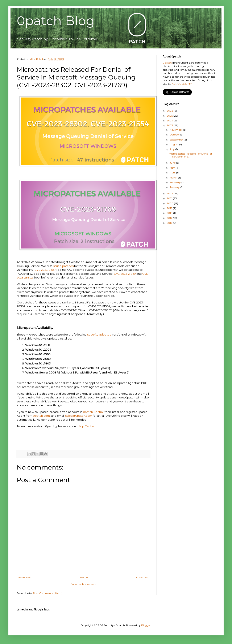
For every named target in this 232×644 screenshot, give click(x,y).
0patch (167, 63)
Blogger (146, 625)
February (175, 182)
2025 (170, 116)
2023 (170, 125)
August (174, 144)
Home (84, 577)
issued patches (63, 266)
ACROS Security (182, 84)
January (175, 187)
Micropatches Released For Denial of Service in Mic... (190, 155)
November (176, 130)
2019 (170, 208)
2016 (170, 223)
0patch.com (41, 416)
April (173, 172)
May (173, 168)
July (172, 149)
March (174, 178)
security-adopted (99, 334)
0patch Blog (56, 21)
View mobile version (84, 584)
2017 (170, 218)
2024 (170, 120)
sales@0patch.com (79, 416)
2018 (170, 213)
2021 (170, 198)
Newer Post (25, 577)
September (177, 140)
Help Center (86, 426)
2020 (170, 203)
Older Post (143, 577)
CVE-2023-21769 (125, 274)
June (173, 163)
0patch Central (93, 412)
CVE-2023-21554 (45, 270)
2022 (170, 193)
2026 (170, 111)
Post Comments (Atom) (48, 593)
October (175, 135)
